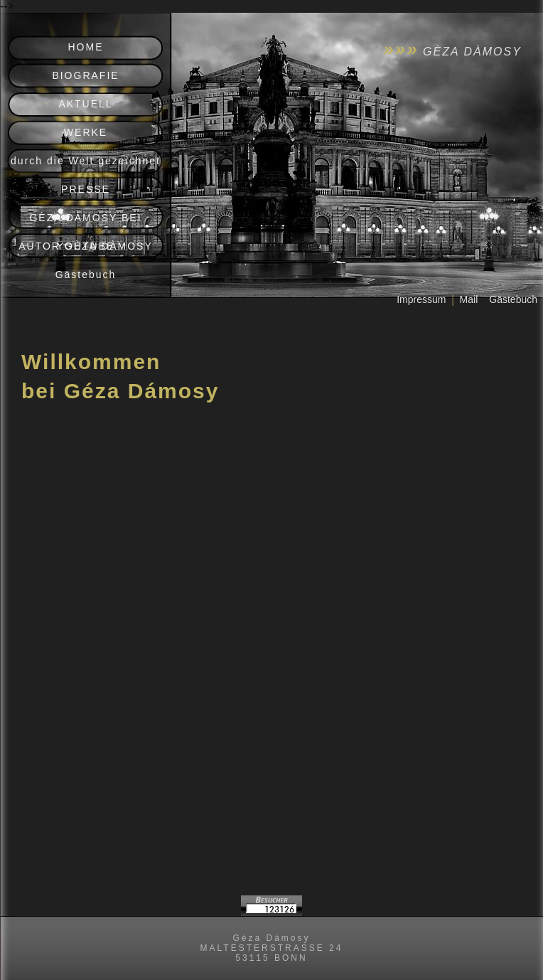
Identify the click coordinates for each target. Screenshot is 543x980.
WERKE (86, 132)
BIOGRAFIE (85, 75)
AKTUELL (85, 104)
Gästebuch (86, 275)
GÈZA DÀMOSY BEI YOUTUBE (85, 222)
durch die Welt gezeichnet (86, 161)
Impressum (421, 299)
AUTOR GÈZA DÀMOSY (86, 246)
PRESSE (86, 189)
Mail (469, 299)
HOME (86, 47)
